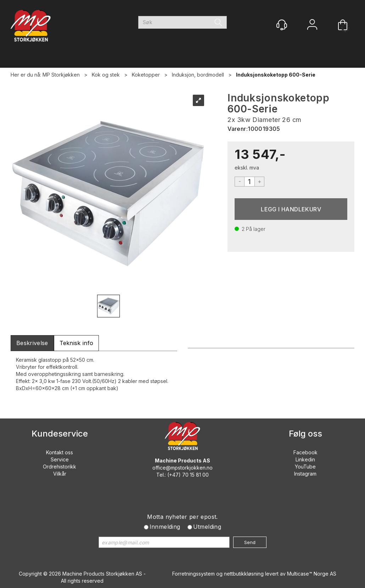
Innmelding (165, 527)
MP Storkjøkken (61, 75)
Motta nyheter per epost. (182, 517)
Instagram (305, 474)
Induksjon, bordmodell (198, 75)
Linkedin (305, 459)
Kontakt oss (60, 452)
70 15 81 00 (195, 475)
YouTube (305, 467)
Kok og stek (106, 75)
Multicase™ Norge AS (312, 574)
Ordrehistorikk (60, 467)
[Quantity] (249, 182)
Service (60, 459)
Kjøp (291, 209)
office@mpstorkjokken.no (182, 468)
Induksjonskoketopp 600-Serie (276, 75)
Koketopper (146, 75)
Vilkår (60, 474)
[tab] (32, 343)
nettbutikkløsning (244, 574)
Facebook (305, 452)
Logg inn (312, 25)
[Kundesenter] (282, 25)
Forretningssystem (193, 574)
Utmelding (207, 527)
